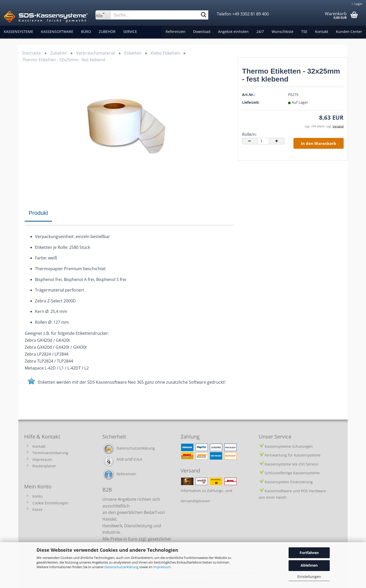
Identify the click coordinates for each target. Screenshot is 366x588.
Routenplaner (44, 466)
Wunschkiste (283, 32)
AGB (120, 459)
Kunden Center (349, 32)
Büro (86, 32)
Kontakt (322, 32)
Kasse (37, 509)
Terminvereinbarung (50, 453)
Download (202, 32)
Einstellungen (309, 577)
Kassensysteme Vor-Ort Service (291, 464)
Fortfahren (309, 553)
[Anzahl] (263, 141)
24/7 (260, 32)
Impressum (162, 567)
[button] (250, 141)
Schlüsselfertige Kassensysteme (292, 473)
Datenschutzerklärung (121, 567)
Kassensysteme (19, 32)
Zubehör (107, 32)
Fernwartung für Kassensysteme (293, 455)
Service (130, 32)
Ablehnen (309, 565)
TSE (304, 32)
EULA (138, 459)
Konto (37, 496)
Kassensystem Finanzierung (289, 482)
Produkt (38, 213)
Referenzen (176, 32)
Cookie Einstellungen (50, 503)
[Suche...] (103, 15)
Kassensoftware (57, 32)
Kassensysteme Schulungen (289, 446)
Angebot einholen (233, 32)
